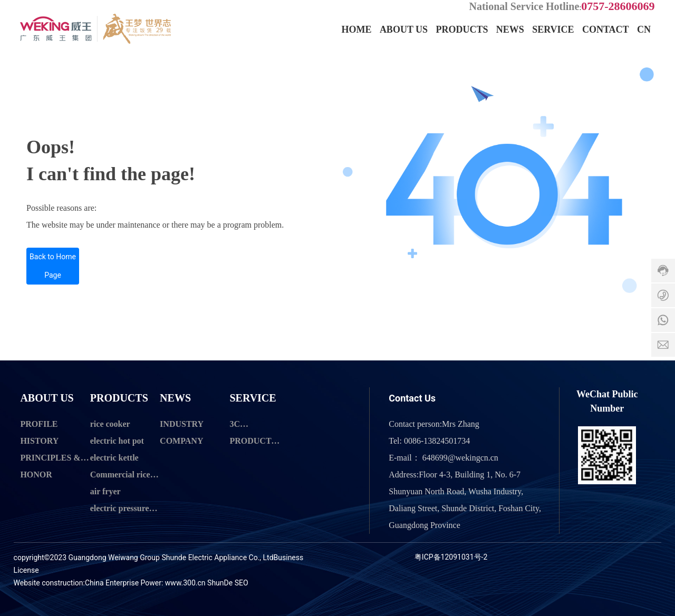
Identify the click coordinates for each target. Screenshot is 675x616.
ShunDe (220, 583)
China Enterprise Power (123, 583)
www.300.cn (185, 583)
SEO (242, 583)
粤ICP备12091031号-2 (451, 557)
